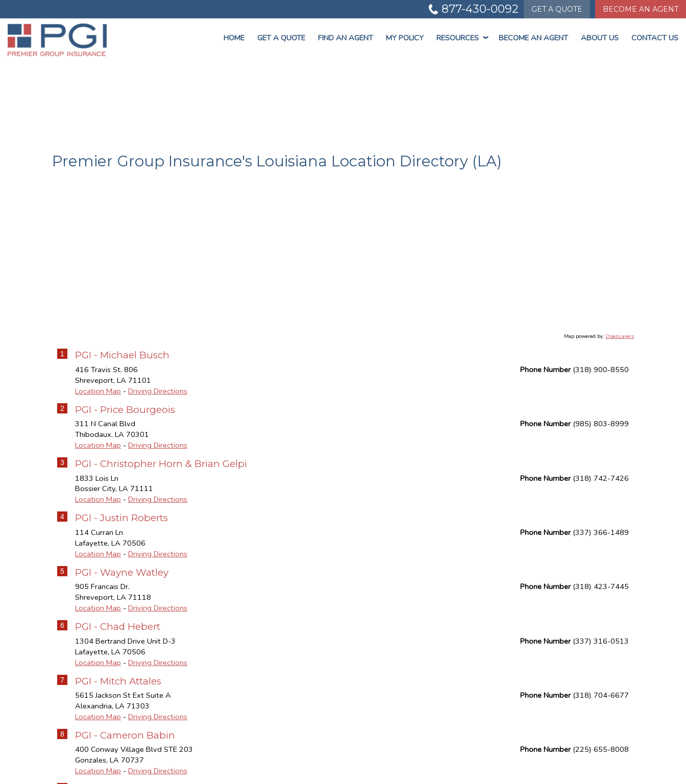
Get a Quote (281, 38)
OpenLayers (620, 336)
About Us (600, 38)
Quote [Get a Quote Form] (557, 9)
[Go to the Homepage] (57, 40)
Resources (461, 38)
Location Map (98, 391)
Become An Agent (533, 38)
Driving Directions (158, 391)
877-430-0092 (480, 9)
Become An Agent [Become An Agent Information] (641, 9)
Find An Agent (346, 38)
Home (234, 38)
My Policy (405, 38)
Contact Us (655, 38)
